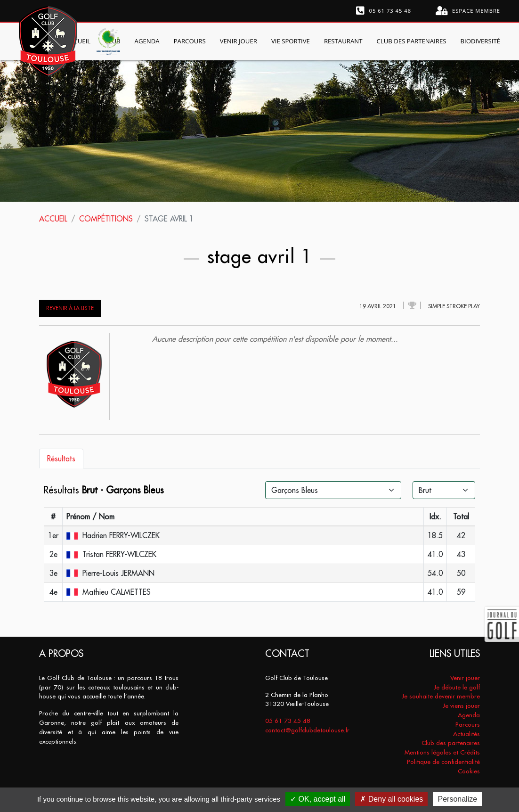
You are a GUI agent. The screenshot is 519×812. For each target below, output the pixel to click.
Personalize (457, 799)
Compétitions (106, 219)
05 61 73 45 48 (384, 11)
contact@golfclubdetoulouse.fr (307, 730)
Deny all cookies (391, 799)
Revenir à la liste (70, 308)
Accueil (53, 219)
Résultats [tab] (61, 459)
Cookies (469, 771)
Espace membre (468, 11)
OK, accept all (318, 799)
